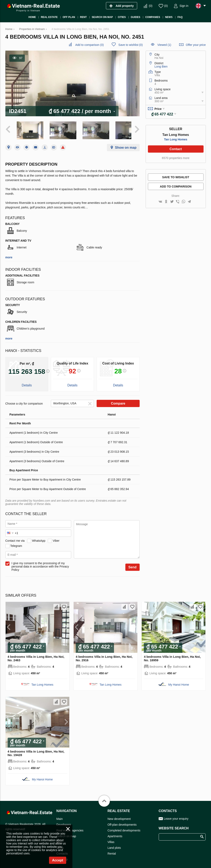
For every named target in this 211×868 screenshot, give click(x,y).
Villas (111, 840)
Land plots (114, 845)
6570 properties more (176, 158)
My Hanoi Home (179, 682)
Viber (56, 538)
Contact (176, 149)
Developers (64, 822)
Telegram (16, 544)
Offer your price (196, 45)
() (151, 6)
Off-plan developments (122, 822)
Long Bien (161, 66)
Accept (58, 860)
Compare (118, 401)
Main (60, 817)
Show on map (126, 145)
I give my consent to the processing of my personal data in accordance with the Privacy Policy (40, 564)
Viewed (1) (164, 45)
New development (119, 817)
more (9, 255)
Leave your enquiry (176, 816)
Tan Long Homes (176, 139)
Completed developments (124, 828)
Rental (112, 851)
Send (132, 565)
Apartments (115, 834)
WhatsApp (39, 538)
